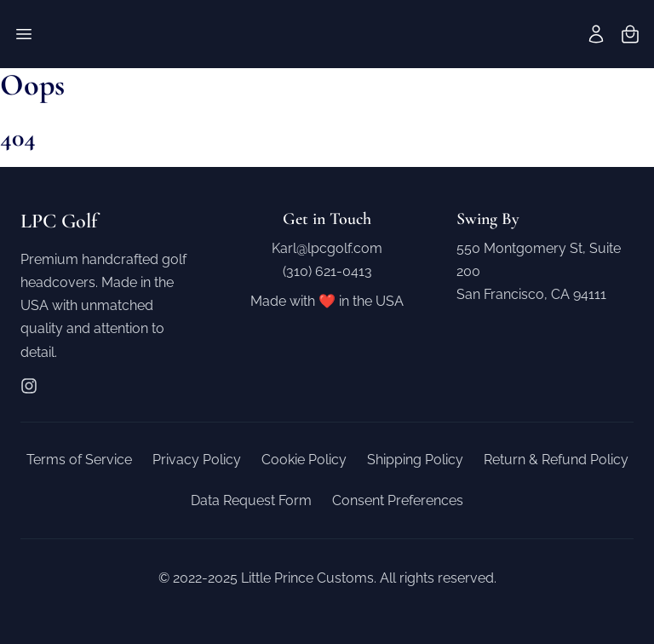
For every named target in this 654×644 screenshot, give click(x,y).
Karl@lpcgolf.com (327, 248)
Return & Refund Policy (556, 460)
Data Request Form (251, 500)
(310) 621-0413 (327, 271)
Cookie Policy (304, 460)
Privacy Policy (197, 460)
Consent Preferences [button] (398, 500)
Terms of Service (79, 460)
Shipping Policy (415, 460)
